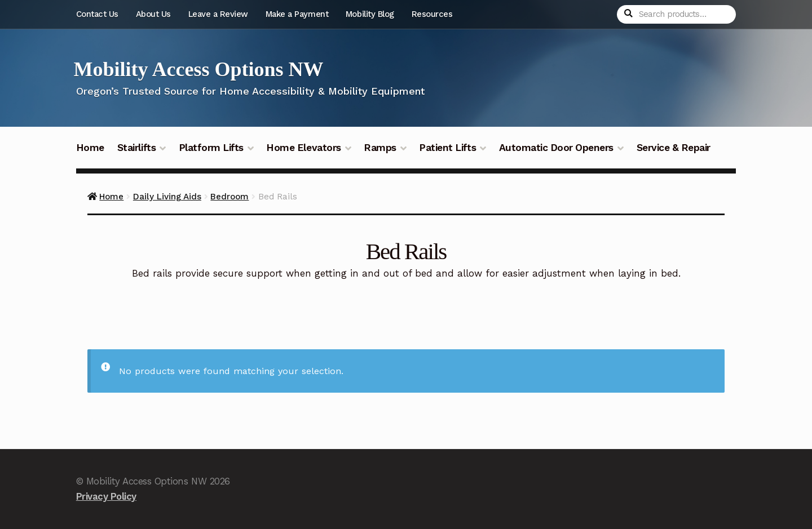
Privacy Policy (106, 496)
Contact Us (97, 14)
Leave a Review (218, 14)
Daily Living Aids (167, 197)
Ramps (380, 148)
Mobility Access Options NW (199, 69)
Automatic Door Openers (556, 148)
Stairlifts (136, 148)
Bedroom (230, 197)
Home (90, 148)
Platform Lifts (211, 148)
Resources (432, 14)
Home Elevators (303, 148)
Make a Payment (297, 14)
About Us (153, 14)
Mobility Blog (370, 14)
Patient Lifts (447, 148)
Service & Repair (674, 148)
